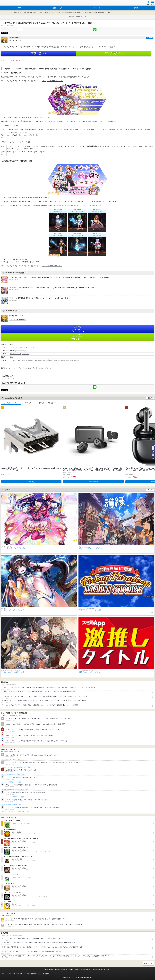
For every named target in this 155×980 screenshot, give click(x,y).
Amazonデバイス (39, 403)
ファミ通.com (95, 970)
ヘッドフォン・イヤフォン (11, 403)
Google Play (77, 337)
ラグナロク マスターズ (8, 378)
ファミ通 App (7, 3)
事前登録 (72, 17)
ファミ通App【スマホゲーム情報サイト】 (26, 13)
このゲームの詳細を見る (18, 319)
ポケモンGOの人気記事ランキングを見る (12, 804)
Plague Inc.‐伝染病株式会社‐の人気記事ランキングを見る (16, 790)
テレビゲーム (52, 403)
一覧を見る (150, 398)
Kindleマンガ (26, 403)
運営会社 (64, 970)
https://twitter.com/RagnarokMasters (20, 354)
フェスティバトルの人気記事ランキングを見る (14, 797)
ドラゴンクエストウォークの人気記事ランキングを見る (16, 767)
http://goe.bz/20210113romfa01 (52, 81)
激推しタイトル (81, 17)
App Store (77, 329)
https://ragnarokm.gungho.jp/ (18, 351)
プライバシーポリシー (75, 970)
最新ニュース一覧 (45, 13)
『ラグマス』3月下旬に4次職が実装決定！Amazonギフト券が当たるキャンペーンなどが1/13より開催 (81, 13)
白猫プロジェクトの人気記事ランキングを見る (14, 774)
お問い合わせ (49, 970)
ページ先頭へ (149, 963)
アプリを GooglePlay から (114, 54)
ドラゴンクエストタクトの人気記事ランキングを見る (15, 812)
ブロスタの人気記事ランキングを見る (11, 782)
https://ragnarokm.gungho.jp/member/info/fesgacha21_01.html (29, 197)
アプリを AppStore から (38, 54)
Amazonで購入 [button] (31, 482)
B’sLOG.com (105, 970)
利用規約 (57, 970)
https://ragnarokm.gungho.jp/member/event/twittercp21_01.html (29, 117)
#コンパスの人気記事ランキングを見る (12, 760)
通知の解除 (86, 970)
